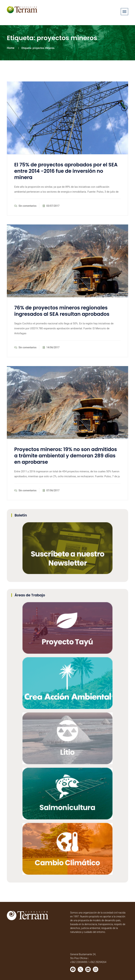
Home (11, 48)
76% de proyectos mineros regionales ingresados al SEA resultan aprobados (62, 311)
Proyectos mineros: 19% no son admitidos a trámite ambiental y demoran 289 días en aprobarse (66, 456)
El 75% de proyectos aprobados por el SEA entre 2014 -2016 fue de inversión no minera (66, 171)
